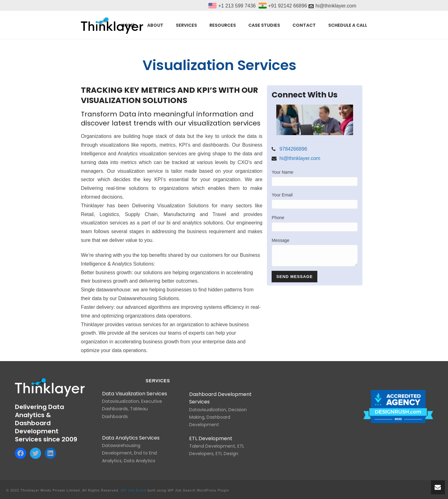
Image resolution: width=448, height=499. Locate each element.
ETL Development (211, 438)
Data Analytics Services (131, 438)
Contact (304, 25)
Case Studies (264, 25)
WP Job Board (134, 490)
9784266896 (293, 149)
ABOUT (155, 25)
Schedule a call (348, 25)
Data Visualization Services (135, 394)
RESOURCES (223, 25)
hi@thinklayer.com (300, 158)
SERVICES (186, 25)
